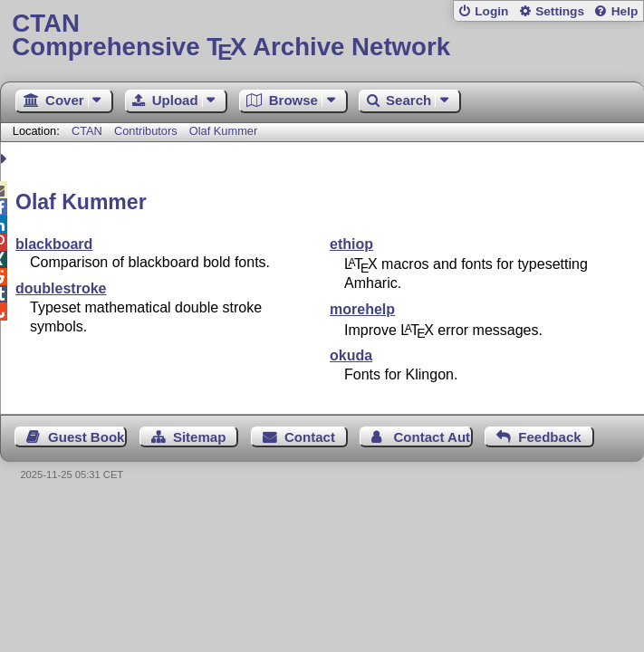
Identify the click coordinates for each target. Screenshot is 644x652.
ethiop (351, 244)
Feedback (549, 437)
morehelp (362, 309)
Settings (560, 11)
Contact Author (433, 437)
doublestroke (61, 288)
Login (491, 11)
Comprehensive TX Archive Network (322, 36)
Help (625, 11)
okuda (351, 355)
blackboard (54, 244)
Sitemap (199, 437)
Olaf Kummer (223, 131)
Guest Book (86, 437)
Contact (310, 437)
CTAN (87, 131)
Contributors (146, 131)
